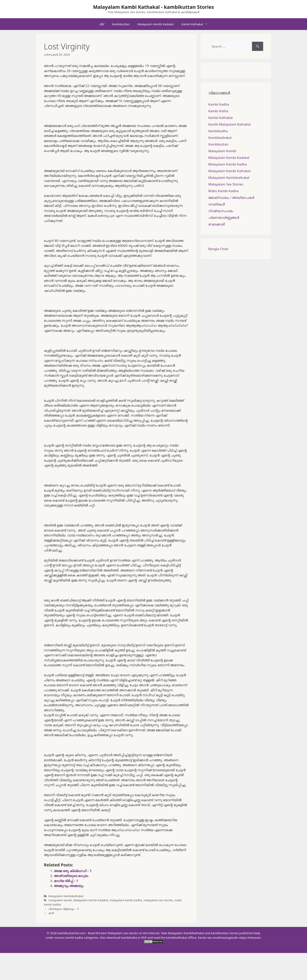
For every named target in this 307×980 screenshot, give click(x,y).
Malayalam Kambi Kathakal (229, 171)
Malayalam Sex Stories (226, 184)
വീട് (102, 24)
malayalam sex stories (158, 900)
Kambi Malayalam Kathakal (229, 124)
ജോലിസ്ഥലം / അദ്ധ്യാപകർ (231, 198)
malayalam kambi (60, 900)
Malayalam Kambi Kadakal (156, 24)
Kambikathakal (220, 138)
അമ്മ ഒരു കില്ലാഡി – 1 (73, 871)
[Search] (258, 46)
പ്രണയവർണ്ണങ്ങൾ (224, 217)
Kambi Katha (218, 111)
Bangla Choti (218, 249)
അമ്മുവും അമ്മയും (69, 886)
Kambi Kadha (219, 104)
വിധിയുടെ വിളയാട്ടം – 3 (64, 909)
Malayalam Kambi (222, 151)
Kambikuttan (121, 24)
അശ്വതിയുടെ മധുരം (71, 876)
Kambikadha (218, 131)
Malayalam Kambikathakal (66, 896)
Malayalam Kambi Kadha (228, 164)
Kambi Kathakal (197, 24)
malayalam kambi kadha (126, 900)
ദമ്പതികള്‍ (217, 204)
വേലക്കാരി (217, 224)
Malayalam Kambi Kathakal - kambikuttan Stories (153, 7)
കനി (51, 913)
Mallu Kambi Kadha (223, 191)
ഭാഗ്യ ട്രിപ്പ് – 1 (66, 881)
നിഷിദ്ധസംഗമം (221, 211)
